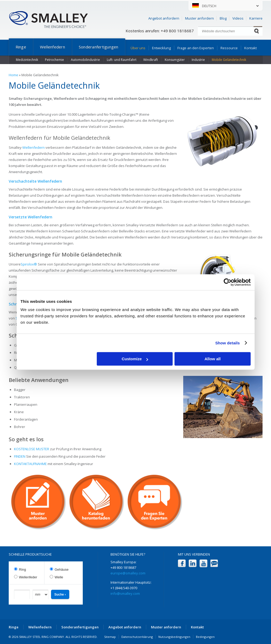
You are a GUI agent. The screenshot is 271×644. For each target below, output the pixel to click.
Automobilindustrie (85, 60)
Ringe (21, 47)
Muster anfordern (199, 18)
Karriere (256, 18)
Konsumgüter (175, 60)
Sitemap (110, 637)
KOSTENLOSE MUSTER (32, 449)
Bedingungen (205, 637)
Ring (23, 569)
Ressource (229, 48)
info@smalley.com (125, 593)
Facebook (182, 563)
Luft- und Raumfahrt (122, 60)
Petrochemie (54, 60)
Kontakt (251, 48)
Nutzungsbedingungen (174, 637)
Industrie (198, 60)
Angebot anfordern (164, 18)
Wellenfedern (52, 47)
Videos (238, 18)
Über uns (138, 48)
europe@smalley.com (128, 573)
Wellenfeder (28, 577)
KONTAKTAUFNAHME (30, 464)
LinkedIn (193, 563)
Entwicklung (161, 48)
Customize (135, 359)
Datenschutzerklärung (137, 637)
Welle (59, 577)
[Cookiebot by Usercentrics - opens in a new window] (228, 282)
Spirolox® (29, 264)
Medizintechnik (27, 60)
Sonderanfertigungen (99, 47)
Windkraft (151, 60)
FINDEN (20, 456)
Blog (223, 18)
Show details (228, 343)
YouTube (203, 563)
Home (13, 75)
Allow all (213, 359)
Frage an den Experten (196, 48)
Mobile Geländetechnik (229, 60)
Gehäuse (62, 569)
